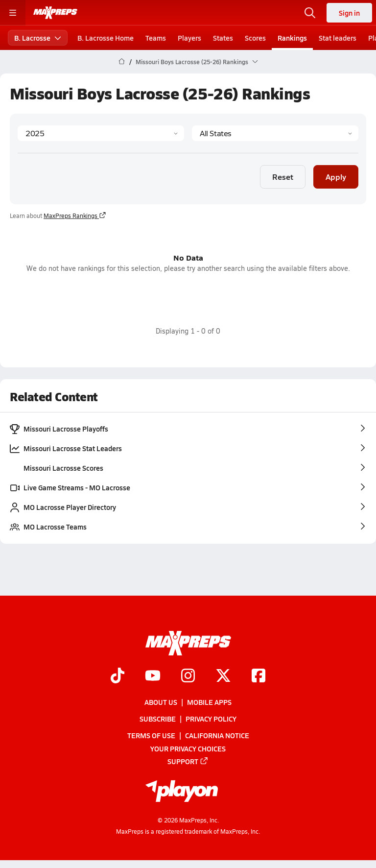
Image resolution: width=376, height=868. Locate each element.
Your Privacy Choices (188, 748)
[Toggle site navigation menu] (13, 13)
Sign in (349, 13)
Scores (255, 38)
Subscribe (158, 719)
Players (189, 38)
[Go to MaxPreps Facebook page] (258, 676)
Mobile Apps (209, 702)
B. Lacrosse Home (106, 38)
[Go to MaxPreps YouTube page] (153, 676)
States (223, 38)
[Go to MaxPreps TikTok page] (117, 676)
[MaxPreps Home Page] (122, 62)
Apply (336, 176)
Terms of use (151, 735)
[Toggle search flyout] (310, 13)
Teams (156, 38)
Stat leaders (338, 38)
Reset (283, 176)
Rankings (292, 38)
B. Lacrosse (38, 38)
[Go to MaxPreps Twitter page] (223, 676)
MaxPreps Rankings (75, 216)
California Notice (217, 735)
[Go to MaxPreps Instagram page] (188, 676)
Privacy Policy (211, 719)
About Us (161, 702)
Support (188, 761)
